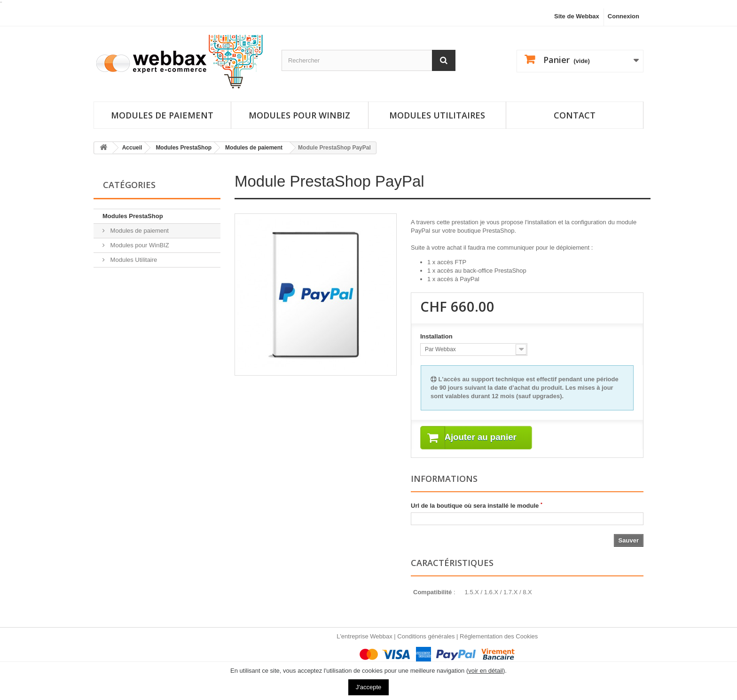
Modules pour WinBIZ (139, 245)
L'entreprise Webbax (365, 637)
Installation (437, 336)
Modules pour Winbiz (299, 115)
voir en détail (486, 671)
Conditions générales (426, 637)
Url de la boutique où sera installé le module (477, 506)
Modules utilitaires (437, 115)
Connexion (623, 16)
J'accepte (369, 687)
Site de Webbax (577, 16)
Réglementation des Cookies (499, 637)
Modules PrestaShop (133, 216)
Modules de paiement (162, 115)
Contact (575, 115)
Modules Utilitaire (133, 260)
